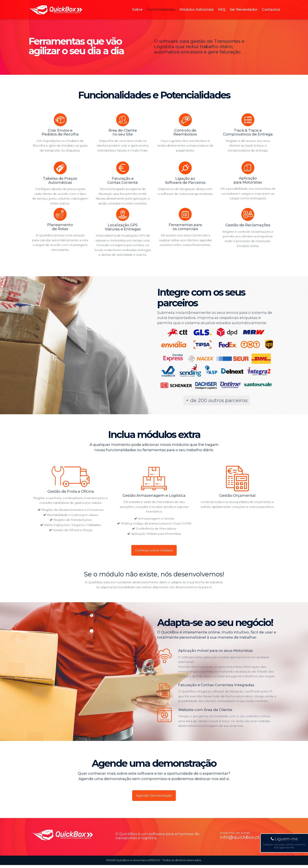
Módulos (197, 14)
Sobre (137, 14)
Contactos (271, 14)
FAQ (222, 14)
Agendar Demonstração (154, 798)
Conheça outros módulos (154, 551)
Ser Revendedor (244, 14)
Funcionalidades (161, 14)
